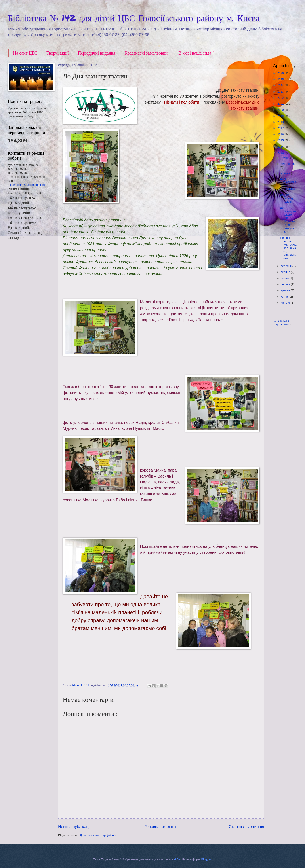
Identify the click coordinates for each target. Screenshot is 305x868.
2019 (281, 116)
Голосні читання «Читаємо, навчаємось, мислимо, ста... (289, 248)
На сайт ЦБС (25, 53)
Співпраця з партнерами (282, 322)
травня (286, 290)
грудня (285, 158)
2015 (281, 140)
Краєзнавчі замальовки (146, 53)
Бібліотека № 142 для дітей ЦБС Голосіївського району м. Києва (134, 18)
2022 (281, 98)
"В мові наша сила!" (195, 53)
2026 (281, 73)
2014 (281, 147)
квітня (285, 297)
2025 (281, 79)
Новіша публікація (75, 827)
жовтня (286, 173)
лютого (286, 303)
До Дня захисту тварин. (287, 198)
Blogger (206, 859)
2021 (281, 104)
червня (286, 284)
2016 (281, 134)
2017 (281, 128)
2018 (281, 122)
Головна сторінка (160, 827)
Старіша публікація (246, 827)
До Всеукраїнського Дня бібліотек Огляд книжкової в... (288, 220)
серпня (286, 272)
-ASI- (177, 859)
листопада (288, 164)
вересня (286, 266)
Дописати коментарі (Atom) (98, 835)
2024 (281, 85)
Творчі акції (58, 53)
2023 (281, 92)
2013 (281, 153)
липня (285, 278)
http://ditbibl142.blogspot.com (26, 185)
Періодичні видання (97, 53)
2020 (281, 110)
